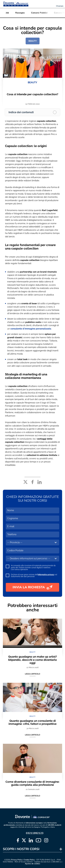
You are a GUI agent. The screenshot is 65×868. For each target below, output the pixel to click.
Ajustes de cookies (32, 864)
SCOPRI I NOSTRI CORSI (21, 849)
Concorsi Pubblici (39, 13)
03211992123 (35, 833)
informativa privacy (46, 575)
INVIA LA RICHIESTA (32, 587)
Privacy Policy (17, 860)
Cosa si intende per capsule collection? (32, 94)
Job (7, 13)
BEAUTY (33, 41)
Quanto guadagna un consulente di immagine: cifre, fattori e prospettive (32, 722)
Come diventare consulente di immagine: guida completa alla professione (32, 783)
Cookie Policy (29, 860)
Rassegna (20, 13)
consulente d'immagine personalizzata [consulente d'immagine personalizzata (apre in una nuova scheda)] (31, 329)
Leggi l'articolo (32, 674)
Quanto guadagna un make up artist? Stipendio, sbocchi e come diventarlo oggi (32, 660)
